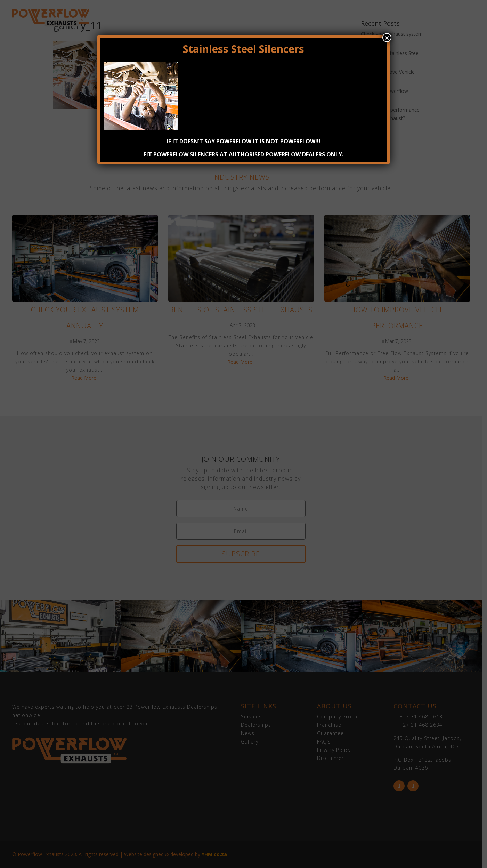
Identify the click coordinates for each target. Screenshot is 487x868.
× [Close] (387, 38)
